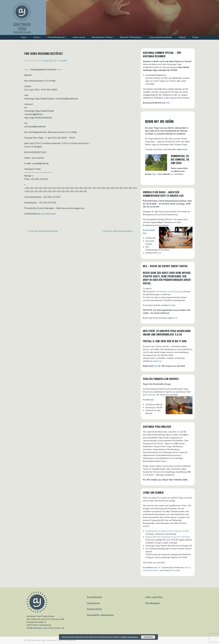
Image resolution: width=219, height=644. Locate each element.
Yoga (23, 37)
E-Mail (149, 395)
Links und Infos (154, 597)
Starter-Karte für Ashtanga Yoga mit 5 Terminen (168, 537)
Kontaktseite (94, 597)
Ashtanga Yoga (38, 640)
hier (168, 103)
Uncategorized (48, 214)
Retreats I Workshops (130, 37)
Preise (195, 37)
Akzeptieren (148, 637)
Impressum (94, 603)
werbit (64, 61)
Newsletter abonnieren (100, 615)
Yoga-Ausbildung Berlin (161, 37)
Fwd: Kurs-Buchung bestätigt (43, 231)
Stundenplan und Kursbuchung (170, 291)
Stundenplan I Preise (102, 37)
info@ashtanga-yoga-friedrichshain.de (45, 628)
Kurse (37, 37)
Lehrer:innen (79, 37)
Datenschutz (94, 609)
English (182, 37)
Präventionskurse (56, 37)
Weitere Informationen (130, 637)
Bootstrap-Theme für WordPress (61, 640)
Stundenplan (152, 603)
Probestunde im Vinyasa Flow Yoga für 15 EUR (167, 531)
